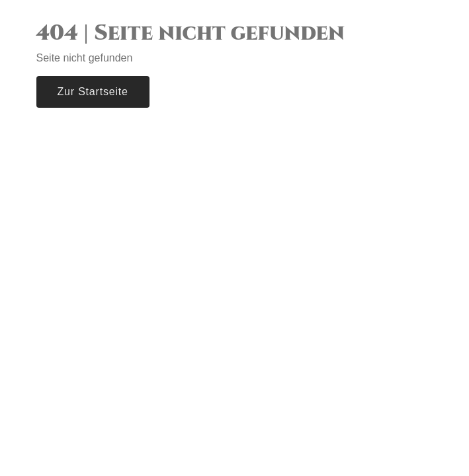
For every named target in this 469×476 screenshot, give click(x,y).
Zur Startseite (93, 92)
